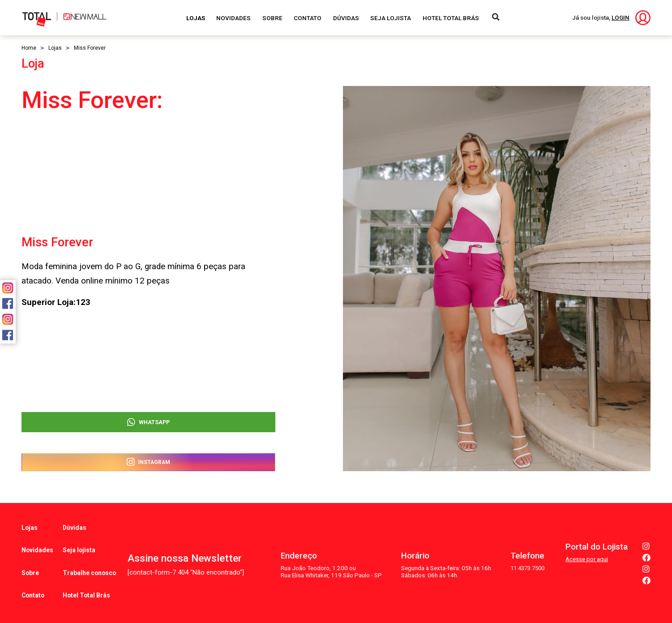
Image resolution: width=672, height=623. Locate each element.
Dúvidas (346, 18)
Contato (308, 18)
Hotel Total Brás (451, 18)
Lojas (196, 18)
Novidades (233, 18)
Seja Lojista (391, 18)
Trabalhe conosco (90, 556)
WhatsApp (149, 417)
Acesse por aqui (587, 546)
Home (29, 48)
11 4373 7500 (526, 554)
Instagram (149, 461)
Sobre (272, 18)
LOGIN (621, 17)
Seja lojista (79, 540)
